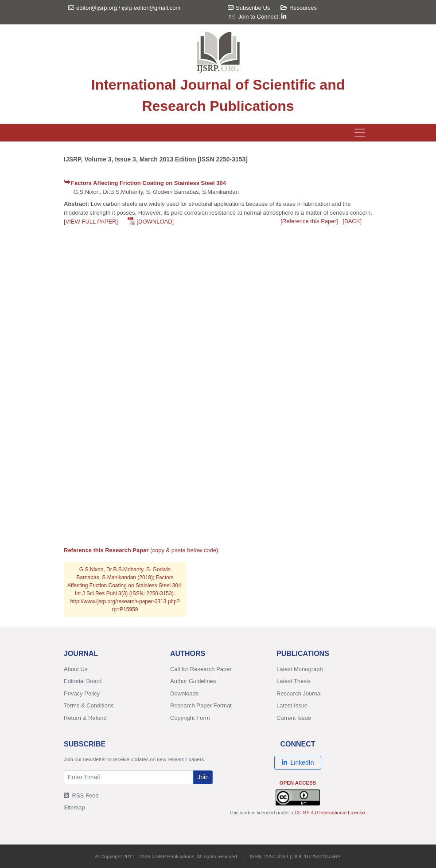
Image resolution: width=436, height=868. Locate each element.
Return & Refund (85, 718)
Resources (299, 8)
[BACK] (352, 221)
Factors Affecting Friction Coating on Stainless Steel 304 (148, 183)
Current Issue (294, 718)
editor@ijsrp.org (97, 8)
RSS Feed (81, 795)
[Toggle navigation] (360, 133)
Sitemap (74, 807)
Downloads (184, 693)
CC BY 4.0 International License (330, 813)
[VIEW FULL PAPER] (91, 222)
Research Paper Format (201, 705)
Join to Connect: (263, 17)
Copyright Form (190, 718)
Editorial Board (83, 681)
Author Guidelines (193, 681)
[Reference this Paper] (309, 221)
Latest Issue (292, 705)
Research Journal (299, 693)
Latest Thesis (294, 681)
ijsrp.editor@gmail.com (151, 8)
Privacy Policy (82, 693)
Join (203, 777)
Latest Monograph (300, 669)
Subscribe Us (249, 8)
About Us (76, 669)
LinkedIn (298, 762)
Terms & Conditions (89, 705)
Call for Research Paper (201, 669)
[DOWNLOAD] (155, 222)
